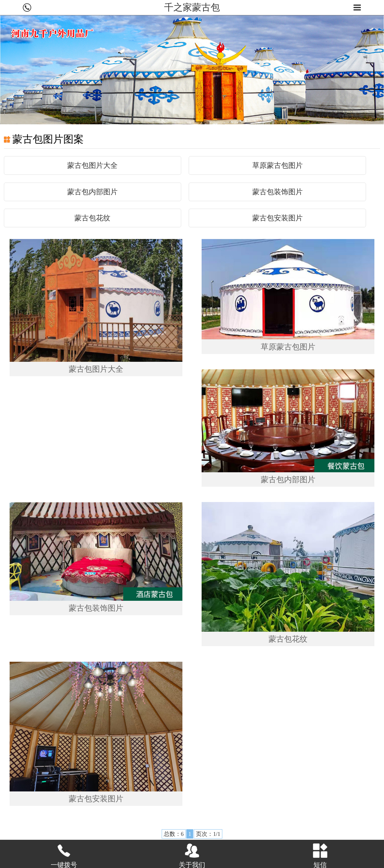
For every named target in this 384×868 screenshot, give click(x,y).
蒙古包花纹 (92, 218)
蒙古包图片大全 (92, 165)
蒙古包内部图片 (92, 192)
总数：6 (174, 834)
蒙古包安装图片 (277, 218)
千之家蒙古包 (192, 7)
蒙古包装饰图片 (277, 192)
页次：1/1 (208, 834)
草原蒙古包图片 (277, 165)
